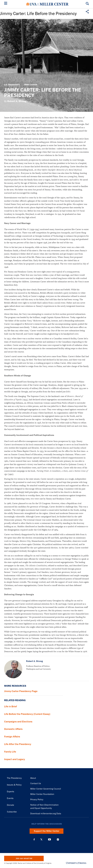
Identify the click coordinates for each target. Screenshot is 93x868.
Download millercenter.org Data (46, 814)
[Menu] (6, 4)
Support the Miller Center (47, 831)
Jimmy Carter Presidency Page (21, 691)
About (33, 778)
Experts (11, 792)
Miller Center (54, 4)
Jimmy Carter (30, 85)
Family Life (10, 752)
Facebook (34, 839)
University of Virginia (32, 4)
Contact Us (36, 783)
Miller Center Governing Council (46, 789)
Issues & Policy (14, 785)
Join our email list (24, 858)
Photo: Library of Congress (80, 109)
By (15, 101)
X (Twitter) (41, 839)
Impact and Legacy (15, 759)
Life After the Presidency (18, 744)
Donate (11, 805)
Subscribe (12, 812)
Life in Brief (11, 706)
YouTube (49, 839)
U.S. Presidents (12, 85)
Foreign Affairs (12, 737)
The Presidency (14, 778)
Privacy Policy (37, 800)
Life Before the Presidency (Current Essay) (27, 714)
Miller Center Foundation (42, 794)
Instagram (58, 839)
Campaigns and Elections (18, 722)
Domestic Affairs (13, 729)
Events (10, 798)
